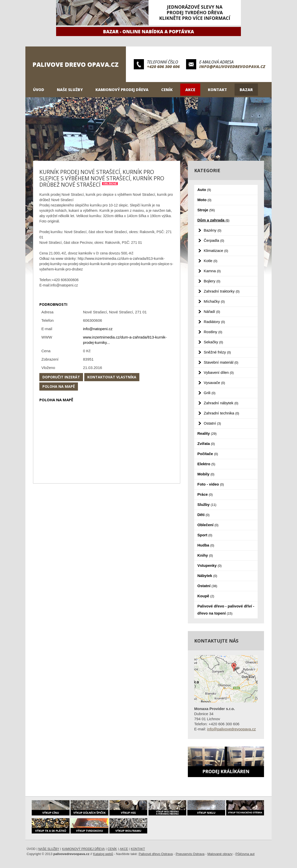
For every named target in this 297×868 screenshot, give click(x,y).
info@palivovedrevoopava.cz (232, 67)
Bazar (246, 90)
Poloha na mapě (59, 386)
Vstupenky (210, 565)
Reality (207, 433)
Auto (204, 190)
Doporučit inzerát (61, 377)
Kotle (211, 261)
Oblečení (208, 525)
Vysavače (214, 383)
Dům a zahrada (213, 220)
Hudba (206, 545)
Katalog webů (103, 854)
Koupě (206, 596)
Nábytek (207, 576)
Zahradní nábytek (221, 403)
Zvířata (206, 444)
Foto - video (211, 484)
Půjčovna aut (245, 854)
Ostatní (212, 423)
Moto (204, 200)
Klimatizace (216, 251)
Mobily (206, 474)
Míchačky (214, 301)
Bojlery (212, 281)
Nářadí (212, 311)
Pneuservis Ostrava (190, 854)
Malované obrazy (220, 854)
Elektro (206, 464)
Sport (205, 535)
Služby (207, 504)
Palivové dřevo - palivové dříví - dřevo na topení (226, 610)
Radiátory (214, 322)
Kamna (212, 271)
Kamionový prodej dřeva (122, 90)
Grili (210, 393)
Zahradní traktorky (222, 291)
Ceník (167, 90)
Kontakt (217, 90)
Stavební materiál (221, 362)
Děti (204, 515)
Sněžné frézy (217, 352)
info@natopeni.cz (98, 329)
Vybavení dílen (219, 372)
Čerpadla (214, 240)
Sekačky (213, 342)
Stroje (206, 210)
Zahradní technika (222, 413)
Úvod (39, 90)
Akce (190, 90)
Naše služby (70, 90)
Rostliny (213, 332)
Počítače (208, 454)
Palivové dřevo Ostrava (156, 854)
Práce (205, 494)
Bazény (213, 230)
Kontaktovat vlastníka (112, 377)
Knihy (205, 555)
